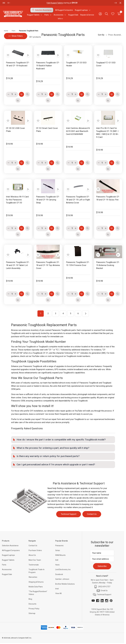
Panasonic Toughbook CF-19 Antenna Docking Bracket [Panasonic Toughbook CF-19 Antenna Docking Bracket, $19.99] (108, 265)
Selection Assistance (10, 546)
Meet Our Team (35, 560)
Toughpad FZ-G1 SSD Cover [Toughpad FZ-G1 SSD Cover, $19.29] (106, 64)
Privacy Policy (34, 609)
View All (58, 593)
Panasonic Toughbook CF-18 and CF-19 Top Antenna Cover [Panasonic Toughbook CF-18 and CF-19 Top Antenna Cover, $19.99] (48, 265)
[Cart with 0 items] (119, 14)
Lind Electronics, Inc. (63, 569)
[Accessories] (59, 15)
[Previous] (9, 3)
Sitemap (32, 613)
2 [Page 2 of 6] (48, 313)
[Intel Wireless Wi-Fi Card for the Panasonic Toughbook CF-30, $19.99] (18, 186)
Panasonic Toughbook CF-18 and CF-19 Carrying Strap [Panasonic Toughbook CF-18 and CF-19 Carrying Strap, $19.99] (48, 200)
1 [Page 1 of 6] (41, 313)
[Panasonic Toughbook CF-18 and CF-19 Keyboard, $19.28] (18, 52)
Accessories (7, 569)
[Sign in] (100, 14)
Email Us (102, 591)
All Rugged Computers (11, 550)
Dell (57, 560)
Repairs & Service (87, 15)
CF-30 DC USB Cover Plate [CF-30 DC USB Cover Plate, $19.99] (15, 130)
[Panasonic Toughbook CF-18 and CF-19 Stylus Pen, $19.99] (108, 186)
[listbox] (115, 35)
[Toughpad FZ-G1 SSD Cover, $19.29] (108, 52)
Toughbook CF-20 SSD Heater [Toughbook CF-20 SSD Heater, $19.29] (76, 64)
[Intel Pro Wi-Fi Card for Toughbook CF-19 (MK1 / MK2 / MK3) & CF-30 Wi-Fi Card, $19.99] (108, 118)
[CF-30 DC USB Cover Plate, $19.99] (18, 118)
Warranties (33, 577)
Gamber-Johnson (62, 579)
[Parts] (47, 15)
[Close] (120, 3)
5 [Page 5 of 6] (71, 313)
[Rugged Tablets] (33, 15)
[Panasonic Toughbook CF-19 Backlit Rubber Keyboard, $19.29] (48, 52)
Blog (30, 599)
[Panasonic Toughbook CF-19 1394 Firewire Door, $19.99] (78, 252)
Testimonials (34, 565)
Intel (57, 589)
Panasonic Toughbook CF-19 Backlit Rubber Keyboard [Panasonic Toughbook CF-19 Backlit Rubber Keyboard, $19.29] (48, 66)
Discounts (32, 604)
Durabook (59, 574)
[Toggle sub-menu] (89, 10)
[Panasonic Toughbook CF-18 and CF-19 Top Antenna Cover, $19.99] (48, 252)
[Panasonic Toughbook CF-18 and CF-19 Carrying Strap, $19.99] (48, 186)
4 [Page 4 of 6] (63, 313)
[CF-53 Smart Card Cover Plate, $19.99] (48, 118)
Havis (57, 565)
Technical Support (69, 514)
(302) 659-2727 (102, 587)
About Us (32, 555)
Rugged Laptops (8, 555)
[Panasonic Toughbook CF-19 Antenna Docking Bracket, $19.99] (108, 252)
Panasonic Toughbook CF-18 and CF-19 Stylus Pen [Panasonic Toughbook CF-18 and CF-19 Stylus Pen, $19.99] (108, 198)
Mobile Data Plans (36, 587)
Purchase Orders (35, 550)
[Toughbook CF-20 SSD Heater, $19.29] (78, 52)
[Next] (115, 3)
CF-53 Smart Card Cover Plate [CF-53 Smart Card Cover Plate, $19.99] (47, 130)
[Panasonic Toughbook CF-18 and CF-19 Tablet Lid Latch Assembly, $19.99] (18, 252)
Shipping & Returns (36, 582)
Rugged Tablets (8, 560)
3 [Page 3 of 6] (56, 313)
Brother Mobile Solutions (65, 584)
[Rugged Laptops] (81, 10)
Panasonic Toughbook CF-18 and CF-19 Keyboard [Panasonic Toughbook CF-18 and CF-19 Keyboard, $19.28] (18, 64)
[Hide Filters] (16, 36)
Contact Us (92, 514)
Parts (4, 565)
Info (61, 19)
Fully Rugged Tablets (55, 3)
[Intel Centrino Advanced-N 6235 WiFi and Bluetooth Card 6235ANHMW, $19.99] (78, 118)
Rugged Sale (7, 574)
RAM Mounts (60, 555)
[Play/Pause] (4, 3)
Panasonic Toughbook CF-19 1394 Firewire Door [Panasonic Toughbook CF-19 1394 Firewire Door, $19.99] (78, 264)
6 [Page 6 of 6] (78, 313)
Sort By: (103, 35)
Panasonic (59, 546)
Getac (58, 550)
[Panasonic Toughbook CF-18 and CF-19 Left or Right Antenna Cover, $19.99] (78, 186)
